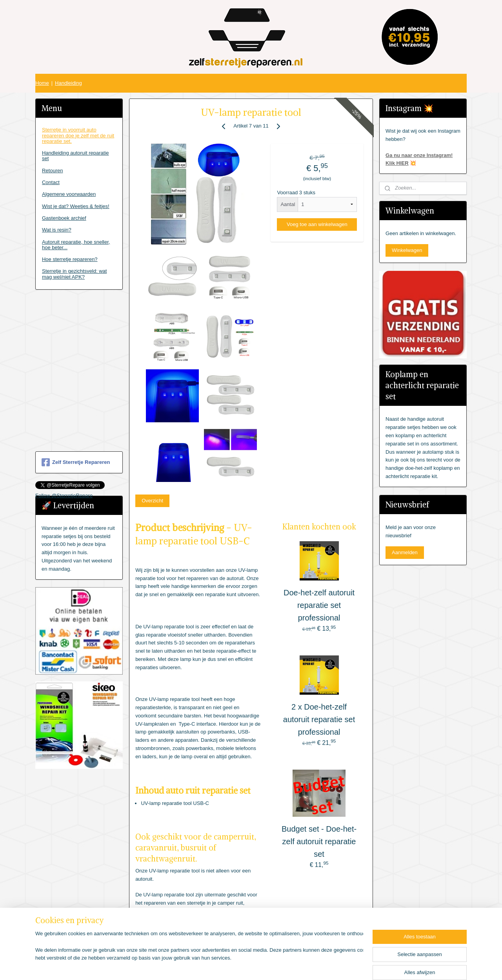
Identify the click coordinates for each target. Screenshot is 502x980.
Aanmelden (405, 552)
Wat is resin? (57, 230)
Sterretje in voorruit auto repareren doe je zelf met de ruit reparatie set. (78, 135)
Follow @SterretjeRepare (64, 495)
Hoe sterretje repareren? (70, 259)
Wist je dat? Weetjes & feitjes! (76, 206)
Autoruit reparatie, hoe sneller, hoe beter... (76, 245)
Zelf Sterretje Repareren (76, 462)
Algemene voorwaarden (69, 194)
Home (42, 83)
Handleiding (68, 83)
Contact (51, 182)
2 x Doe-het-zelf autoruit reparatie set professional (319, 719)
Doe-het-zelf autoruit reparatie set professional (319, 605)
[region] (199, 955)
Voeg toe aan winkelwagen (317, 224)
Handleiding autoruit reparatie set (75, 156)
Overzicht (152, 501)
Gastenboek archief (64, 218)
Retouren (52, 171)
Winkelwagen (407, 250)
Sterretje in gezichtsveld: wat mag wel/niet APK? (74, 274)
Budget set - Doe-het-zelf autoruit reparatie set (319, 841)
